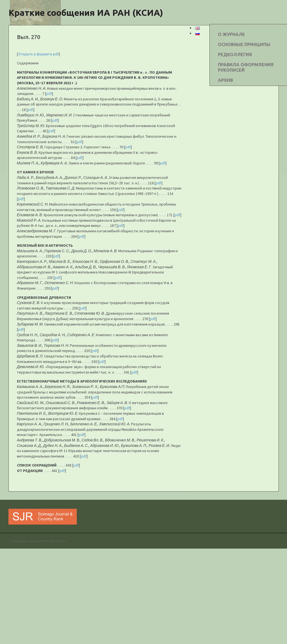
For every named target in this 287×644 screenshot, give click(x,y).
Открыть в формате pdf (38, 54)
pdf (49, 94)
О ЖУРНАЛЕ (231, 34)
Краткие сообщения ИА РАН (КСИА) (86, 13)
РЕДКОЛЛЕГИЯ (235, 55)
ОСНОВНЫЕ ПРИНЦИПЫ (244, 44)
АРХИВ (225, 80)
